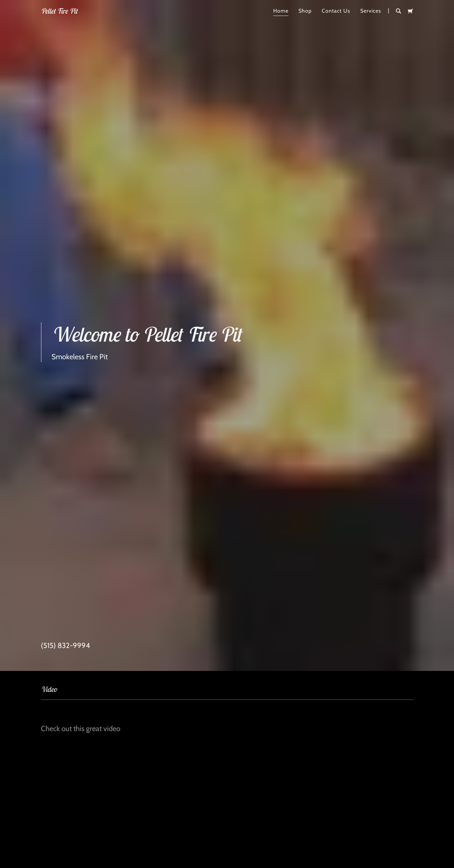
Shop (305, 11)
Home (281, 11)
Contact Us (336, 11)
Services (371, 11)
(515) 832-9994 (65, 645)
